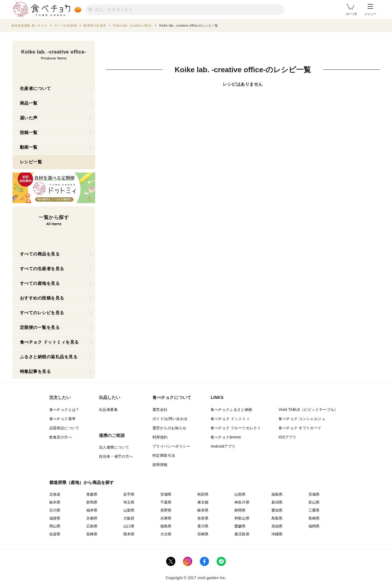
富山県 (314, 502)
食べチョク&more (226, 437)
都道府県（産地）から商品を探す (82, 482)
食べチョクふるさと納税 (231, 410)
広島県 (92, 526)
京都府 (92, 518)
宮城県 (166, 494)
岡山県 (55, 526)
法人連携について (114, 447)
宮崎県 (203, 534)
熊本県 (129, 534)
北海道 (55, 494)
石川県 (55, 510)
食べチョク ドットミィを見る (49, 342)
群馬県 (92, 502)
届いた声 (29, 118)
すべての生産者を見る (42, 269)
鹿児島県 (242, 534)
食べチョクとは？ (64, 410)
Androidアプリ (223, 446)
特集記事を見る (35, 371)
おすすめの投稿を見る (42, 298)
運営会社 (160, 410)
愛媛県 (240, 526)
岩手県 (129, 494)
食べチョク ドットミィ (230, 419)
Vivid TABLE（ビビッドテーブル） (308, 410)
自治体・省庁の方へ (116, 456)
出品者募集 (108, 410)
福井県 (92, 510)
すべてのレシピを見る (42, 313)
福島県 (277, 494)
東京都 (203, 502)
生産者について (35, 88)
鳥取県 (277, 518)
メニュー (370, 10)
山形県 (240, 494)
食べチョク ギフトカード (300, 428)
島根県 (314, 518)
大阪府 (129, 518)
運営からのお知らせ (170, 428)
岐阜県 (203, 510)
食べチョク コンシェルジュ (302, 419)
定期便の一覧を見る (40, 327)
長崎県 (92, 534)
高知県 (277, 526)
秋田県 (203, 494)
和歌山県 (242, 518)
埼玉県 (129, 502)
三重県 (314, 510)
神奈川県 (242, 502)
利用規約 (160, 437)
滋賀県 (55, 518)
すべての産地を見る (40, 283)
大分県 (166, 534)
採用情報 (160, 465)
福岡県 (314, 526)
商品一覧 (29, 103)
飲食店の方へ (61, 437)
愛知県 (277, 510)
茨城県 (314, 494)
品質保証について (64, 428)
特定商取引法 (164, 456)
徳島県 (166, 526)
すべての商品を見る (40, 254)
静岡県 (240, 510)
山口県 (129, 526)
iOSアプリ (287, 437)
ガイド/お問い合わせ (170, 419)
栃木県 (55, 502)
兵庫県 (166, 518)
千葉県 (166, 502)
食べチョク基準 (63, 419)
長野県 (166, 510)
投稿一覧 (29, 132)
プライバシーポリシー (171, 446)
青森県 (92, 494)
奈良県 (203, 518)
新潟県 (277, 502)
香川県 (203, 526)
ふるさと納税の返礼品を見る (49, 357)
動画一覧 (29, 147)
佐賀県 (55, 534)
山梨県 (129, 510)
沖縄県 (277, 534)
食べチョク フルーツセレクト (236, 428)
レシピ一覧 (31, 162)
